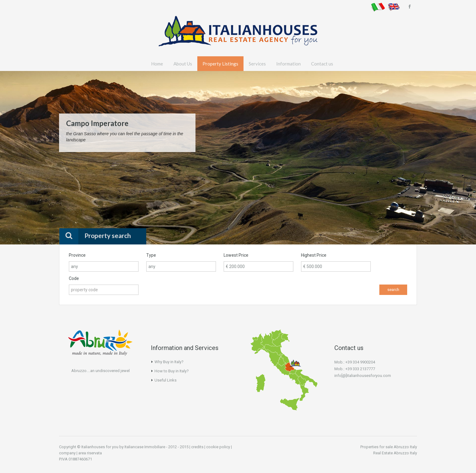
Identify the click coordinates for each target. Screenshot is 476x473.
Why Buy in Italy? (169, 362)
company (67, 453)
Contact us (322, 64)
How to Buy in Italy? (172, 371)
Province (77, 255)
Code (74, 278)
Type (151, 255)
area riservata (90, 453)
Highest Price (314, 255)
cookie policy (218, 447)
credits (197, 447)
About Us (183, 64)
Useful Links (165, 380)
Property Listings (220, 64)
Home (157, 64)
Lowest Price (236, 255)
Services (257, 64)
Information (288, 64)
